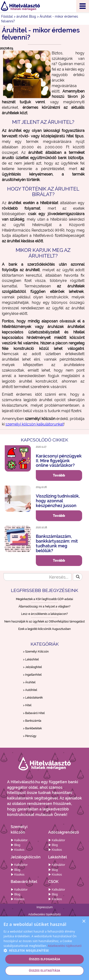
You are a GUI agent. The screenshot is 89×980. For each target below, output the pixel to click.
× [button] (84, 921)
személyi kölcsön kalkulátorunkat (35, 424)
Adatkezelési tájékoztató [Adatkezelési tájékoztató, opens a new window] (65, 946)
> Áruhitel (29, 682)
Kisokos (18, 850)
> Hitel (27, 705)
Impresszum (45, 907)
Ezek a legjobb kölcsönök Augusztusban (44, 629)
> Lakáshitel (31, 659)
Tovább (59, 475)
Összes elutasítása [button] (45, 971)
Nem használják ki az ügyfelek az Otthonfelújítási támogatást (44, 622)
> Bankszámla (32, 721)
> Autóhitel (30, 690)
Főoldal (7, 16)
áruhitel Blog (26, 16)
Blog (15, 845)
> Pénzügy (30, 736)
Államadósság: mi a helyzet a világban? (44, 607)
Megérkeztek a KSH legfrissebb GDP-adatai (44, 599)
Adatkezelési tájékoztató (44, 914)
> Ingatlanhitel (32, 675)
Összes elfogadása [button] (45, 959)
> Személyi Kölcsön (36, 652)
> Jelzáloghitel (32, 667)
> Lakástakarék (33, 698)
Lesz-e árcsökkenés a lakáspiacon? (44, 614)
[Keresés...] (37, 577)
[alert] (44, 948)
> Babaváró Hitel (34, 713)
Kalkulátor (19, 840)
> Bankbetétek (32, 728)
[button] (44, 950)
